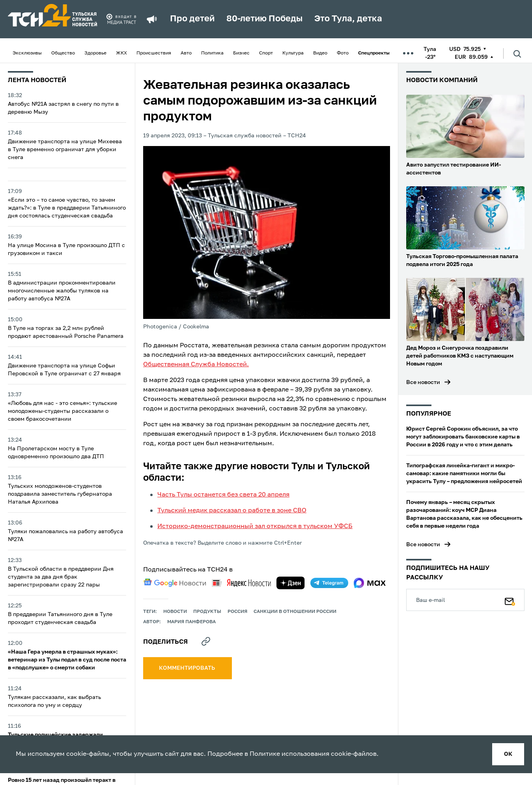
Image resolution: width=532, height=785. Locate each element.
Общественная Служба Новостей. (196, 365)
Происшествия (154, 53)
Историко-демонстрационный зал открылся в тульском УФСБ (255, 526)
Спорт (266, 53)
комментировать (188, 668)
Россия (237, 612)
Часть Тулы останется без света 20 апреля (223, 495)
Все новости (423, 382)
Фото (343, 53)
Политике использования (289, 754)
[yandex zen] (291, 583)
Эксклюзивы (27, 53)
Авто (186, 53)
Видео (320, 53)
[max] (370, 583)
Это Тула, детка (348, 19)
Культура (293, 53)
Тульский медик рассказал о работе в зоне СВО (232, 511)
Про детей (192, 19)
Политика (212, 53)
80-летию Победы (264, 19)
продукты (207, 612)
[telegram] (329, 583)
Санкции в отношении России (295, 612)
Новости (175, 612)
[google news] (175, 583)
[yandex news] (241, 583)
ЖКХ (121, 53)
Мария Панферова (191, 622)
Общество (63, 53)
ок (508, 754)
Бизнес (241, 53)
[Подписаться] (510, 600)
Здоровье (95, 53)
